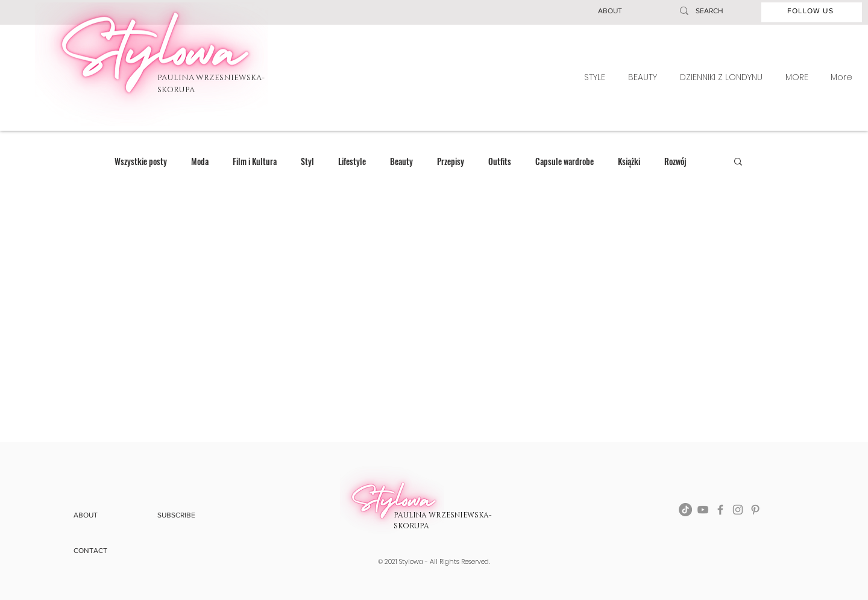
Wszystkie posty (141, 161)
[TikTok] (685, 510)
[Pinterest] (755, 510)
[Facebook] (720, 510)
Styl (307, 161)
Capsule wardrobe (565, 161)
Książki (629, 161)
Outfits (500, 161)
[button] (610, 11)
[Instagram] (738, 510)
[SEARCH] (714, 11)
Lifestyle (352, 161)
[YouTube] (703, 510)
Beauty (401, 161)
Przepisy (451, 161)
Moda (200, 161)
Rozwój (675, 161)
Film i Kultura (255, 161)
